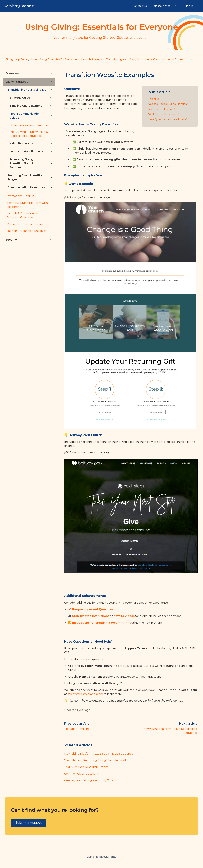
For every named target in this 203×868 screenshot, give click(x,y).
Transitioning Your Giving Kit (123, 59)
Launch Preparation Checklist (27, 231)
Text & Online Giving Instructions (86, 767)
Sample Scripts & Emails (26, 151)
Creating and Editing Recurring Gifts (89, 780)
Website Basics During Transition (168, 104)
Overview (12, 74)
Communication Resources (26, 187)
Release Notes (161, 6)
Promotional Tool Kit (20, 196)
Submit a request (28, 823)
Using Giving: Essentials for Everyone (54, 59)
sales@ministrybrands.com (85, 694)
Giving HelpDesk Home (101, 857)
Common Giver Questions (81, 774)
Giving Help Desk (16, 59)
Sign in (189, 6)
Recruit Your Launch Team (25, 224)
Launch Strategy (92, 59)
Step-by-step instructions (91, 616)
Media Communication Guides (164, 59)
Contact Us (139, 6)
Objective (154, 99)
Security (11, 240)
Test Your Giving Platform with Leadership (27, 205)
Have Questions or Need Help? (167, 119)
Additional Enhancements (164, 114)
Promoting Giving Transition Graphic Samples (22, 163)
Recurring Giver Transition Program (25, 177)
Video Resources (21, 143)
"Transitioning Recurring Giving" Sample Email (95, 760)
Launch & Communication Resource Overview (24, 215)
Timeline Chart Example (26, 106)
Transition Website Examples (30, 125)
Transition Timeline (77, 729)
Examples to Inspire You (163, 109)
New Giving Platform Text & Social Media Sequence (99, 754)
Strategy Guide (20, 98)
